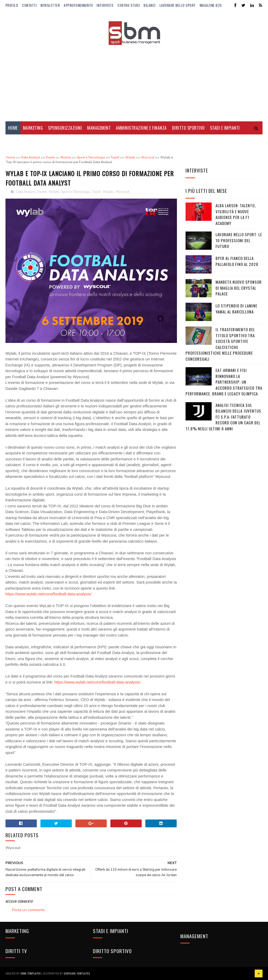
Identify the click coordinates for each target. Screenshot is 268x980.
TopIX (96, 192)
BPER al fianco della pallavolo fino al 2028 (237, 261)
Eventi (42, 192)
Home (13, 128)
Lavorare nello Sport (178, 5)
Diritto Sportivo (188, 128)
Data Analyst (26, 192)
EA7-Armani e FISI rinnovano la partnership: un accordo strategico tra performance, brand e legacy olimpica (224, 382)
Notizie (54, 192)
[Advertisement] (134, 80)
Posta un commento (28, 910)
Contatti (29, 5)
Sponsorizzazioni (65, 128)
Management (99, 128)
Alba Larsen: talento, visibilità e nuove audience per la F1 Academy (236, 214)
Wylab (108, 192)
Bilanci (150, 5)
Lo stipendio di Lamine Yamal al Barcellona (236, 309)
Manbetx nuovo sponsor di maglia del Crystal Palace (239, 288)
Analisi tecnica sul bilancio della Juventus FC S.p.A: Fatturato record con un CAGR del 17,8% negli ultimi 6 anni (223, 417)
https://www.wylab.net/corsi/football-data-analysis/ (49, 594)
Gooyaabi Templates (77, 973)
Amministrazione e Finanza (141, 128)
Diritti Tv (17, 141)
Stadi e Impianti (225, 128)
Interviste (105, 5)
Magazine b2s (211, 5)
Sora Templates (31, 973)
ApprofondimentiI (78, 5)
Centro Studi (129, 5)
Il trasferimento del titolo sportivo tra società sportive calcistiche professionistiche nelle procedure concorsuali (220, 344)
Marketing (33, 128)
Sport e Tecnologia (76, 192)
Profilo (12, 5)
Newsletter (50, 5)
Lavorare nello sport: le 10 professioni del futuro (239, 240)
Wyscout (122, 192)
